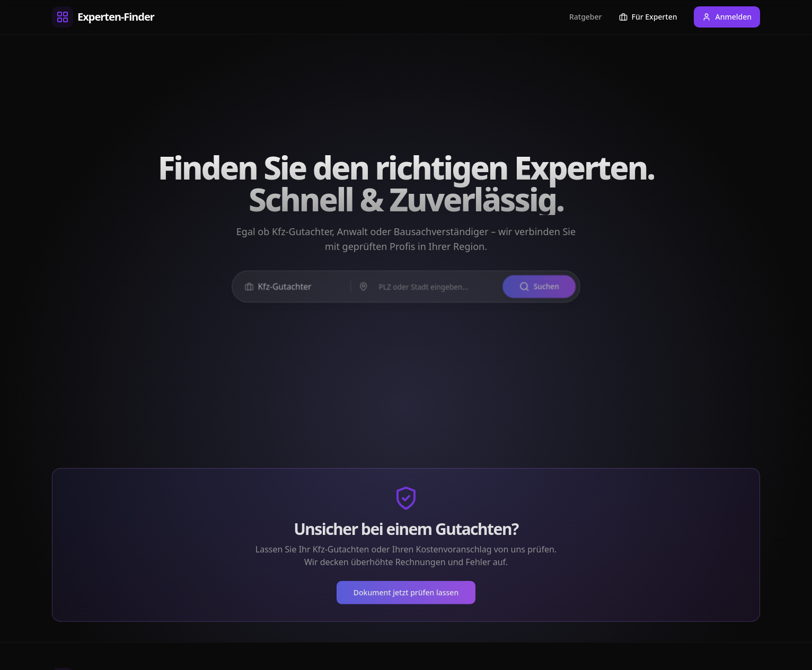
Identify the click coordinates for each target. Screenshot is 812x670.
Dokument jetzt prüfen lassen (406, 596)
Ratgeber (586, 17)
